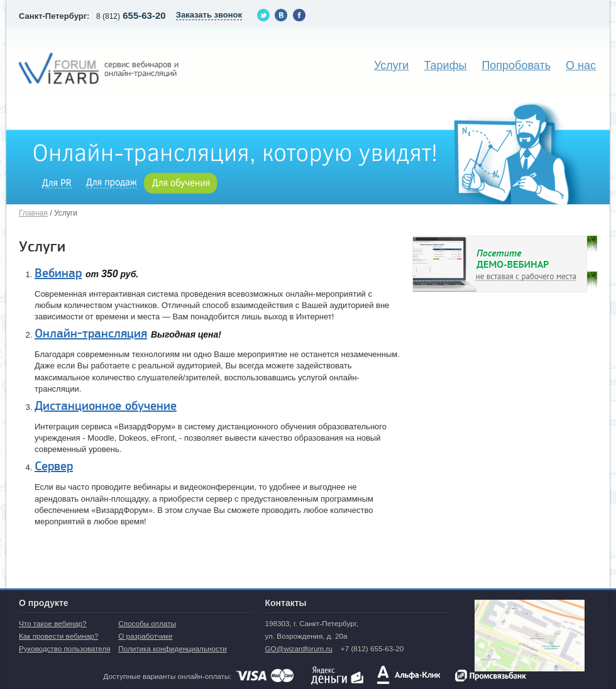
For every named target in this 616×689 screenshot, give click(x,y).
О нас (581, 65)
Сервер (54, 466)
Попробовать (516, 65)
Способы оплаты (147, 623)
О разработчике (145, 636)
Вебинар (58, 273)
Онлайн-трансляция (91, 334)
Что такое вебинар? (53, 623)
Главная (33, 213)
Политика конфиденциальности (172, 648)
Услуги (391, 65)
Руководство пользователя (65, 648)
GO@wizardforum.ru (298, 648)
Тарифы (445, 65)
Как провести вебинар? (58, 636)
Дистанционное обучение (106, 406)
